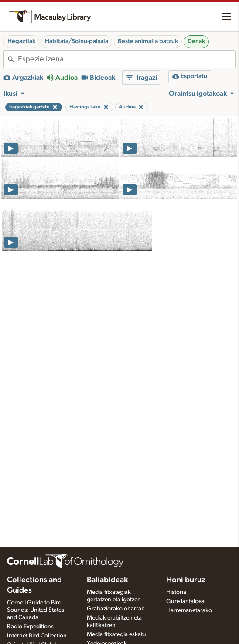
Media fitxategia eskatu (116, 634)
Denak (196, 41)
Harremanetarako (189, 610)
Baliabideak (107, 580)
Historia (176, 592)
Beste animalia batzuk (148, 41)
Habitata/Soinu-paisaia (77, 41)
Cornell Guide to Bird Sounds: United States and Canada (36, 610)
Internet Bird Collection (37, 636)
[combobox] (126, 59)
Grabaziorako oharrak (116, 609)
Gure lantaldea (185, 601)
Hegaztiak (21, 41)
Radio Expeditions (30, 627)
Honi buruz (186, 580)
